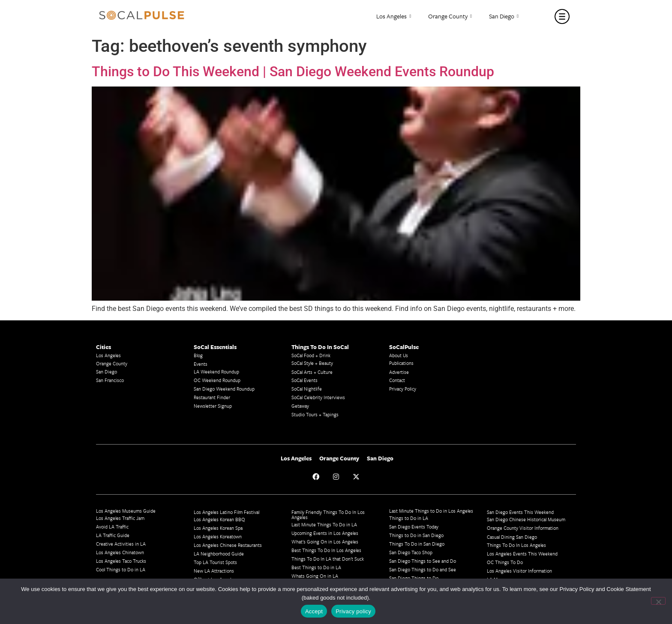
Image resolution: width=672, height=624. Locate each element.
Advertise (399, 372)
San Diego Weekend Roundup (224, 389)
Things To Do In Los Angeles (516, 545)
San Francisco (110, 380)
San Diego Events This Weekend (520, 512)
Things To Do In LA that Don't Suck (328, 559)
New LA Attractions (214, 571)
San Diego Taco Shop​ (411, 552)
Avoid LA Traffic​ (112, 527)
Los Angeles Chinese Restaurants (228, 545)
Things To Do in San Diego (417, 544)
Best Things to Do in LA (316, 567)
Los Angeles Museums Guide (126, 511)
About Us (399, 355)
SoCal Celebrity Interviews (318, 397)
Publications (401, 363)
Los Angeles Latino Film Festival (226, 512)
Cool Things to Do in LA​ (121, 569)
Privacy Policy (403, 389)
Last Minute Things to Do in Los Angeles (431, 511)
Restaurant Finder (212, 397)
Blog (198, 355)
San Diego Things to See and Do (423, 561)
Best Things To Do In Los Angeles (326, 550)
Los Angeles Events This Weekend (522, 554)
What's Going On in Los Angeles (325, 542)
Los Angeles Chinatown (120, 552)
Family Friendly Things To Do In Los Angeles (328, 515)
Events (201, 364)
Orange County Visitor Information (523, 528)
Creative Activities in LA (121, 544)
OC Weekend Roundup (217, 380)
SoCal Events (304, 380)
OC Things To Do (505, 562)
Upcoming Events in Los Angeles (325, 533)
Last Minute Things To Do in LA (324, 524)
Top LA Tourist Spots (215, 562)
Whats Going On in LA (315, 576)
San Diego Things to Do (414, 578)
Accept (314, 611)
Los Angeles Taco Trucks (121, 561)
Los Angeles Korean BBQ (219, 519)
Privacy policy (353, 611)
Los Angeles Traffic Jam (120, 518)
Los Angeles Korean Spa (218, 528)
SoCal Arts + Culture (312, 372)
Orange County (450, 16)
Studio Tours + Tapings (315, 414)
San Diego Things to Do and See (423, 569)
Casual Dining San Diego (512, 537)
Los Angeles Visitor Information (519, 571)
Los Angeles (394, 16)
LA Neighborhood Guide (219, 554)
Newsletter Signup (213, 406)
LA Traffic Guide (113, 535)
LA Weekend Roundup (216, 372)
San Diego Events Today (414, 527)
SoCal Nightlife (307, 389)
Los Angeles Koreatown (218, 536)
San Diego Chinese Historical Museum (526, 519)
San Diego (504, 16)
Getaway (300, 406)
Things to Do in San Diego (416, 535)
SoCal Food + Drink (311, 355)
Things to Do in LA (409, 518)
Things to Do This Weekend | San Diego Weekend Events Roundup (293, 72)
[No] (658, 601)
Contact (397, 380)
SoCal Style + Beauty (312, 363)
